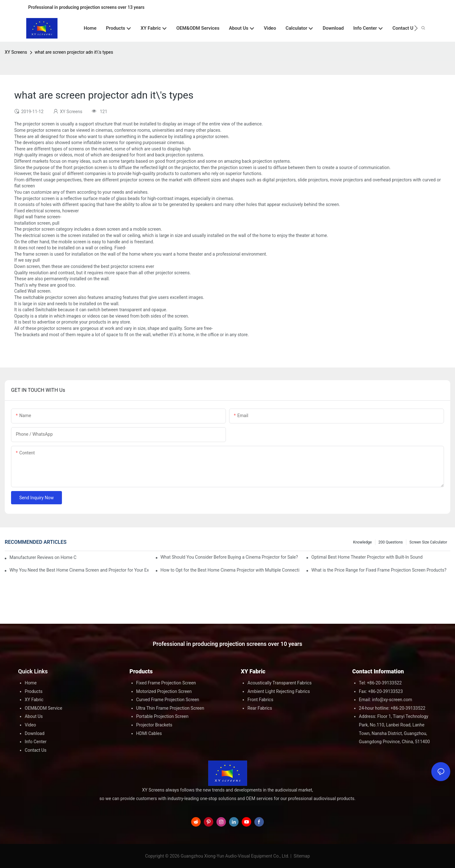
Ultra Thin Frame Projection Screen (170, 708)
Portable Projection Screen (162, 716)
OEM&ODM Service (43, 708)
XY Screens (16, 52)
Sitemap (301, 856)
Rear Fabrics (260, 708)
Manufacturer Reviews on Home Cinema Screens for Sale (43, 557)
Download (34, 733)
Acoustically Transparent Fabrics (279, 683)
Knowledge (363, 542)
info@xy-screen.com (392, 700)
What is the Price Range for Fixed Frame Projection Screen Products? (379, 570)
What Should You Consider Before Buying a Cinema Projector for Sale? (229, 557)
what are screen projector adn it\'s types (74, 52)
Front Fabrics (260, 700)
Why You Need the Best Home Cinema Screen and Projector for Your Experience (79, 570)
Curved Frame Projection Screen (168, 700)
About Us (34, 716)
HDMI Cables (149, 733)
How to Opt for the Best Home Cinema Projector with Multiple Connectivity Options (230, 570)
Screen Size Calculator (428, 542)
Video (30, 725)
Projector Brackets (154, 725)
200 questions (391, 542)
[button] (416, 28)
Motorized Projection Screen (164, 691)
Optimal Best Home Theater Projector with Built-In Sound (367, 557)
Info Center (36, 742)
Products (33, 691)
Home (31, 683)
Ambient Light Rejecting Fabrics (279, 691)
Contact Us (36, 750)
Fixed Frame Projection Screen (166, 683)
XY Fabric (34, 700)
